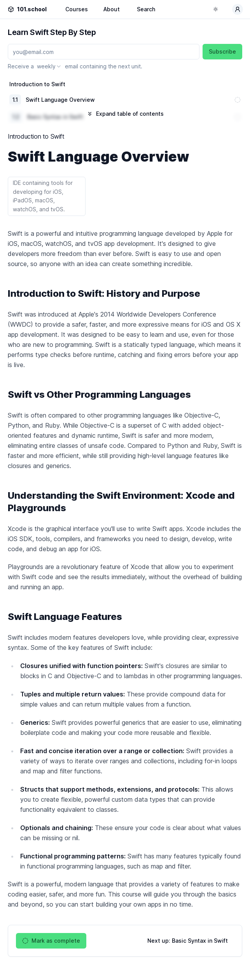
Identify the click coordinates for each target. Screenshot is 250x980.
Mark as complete (51, 941)
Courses (77, 9)
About (112, 9)
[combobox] (49, 66)
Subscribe (222, 51)
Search (146, 9)
